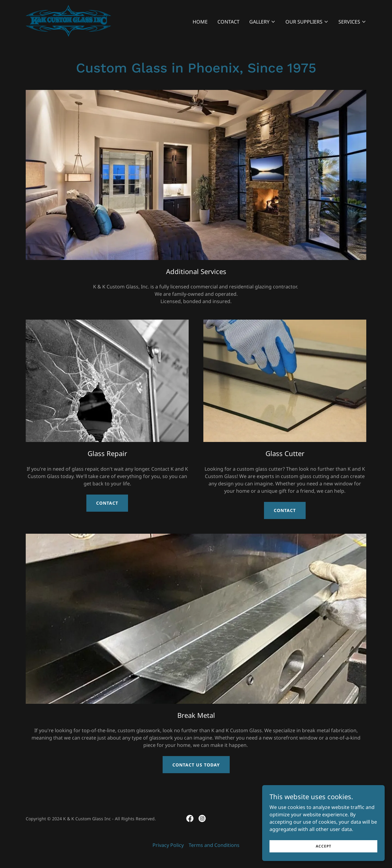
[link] (68, 20)
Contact (107, 503)
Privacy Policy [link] (168, 845)
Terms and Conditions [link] (214, 845)
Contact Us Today (196, 765)
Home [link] (200, 22)
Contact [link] (228, 22)
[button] (262, 22)
